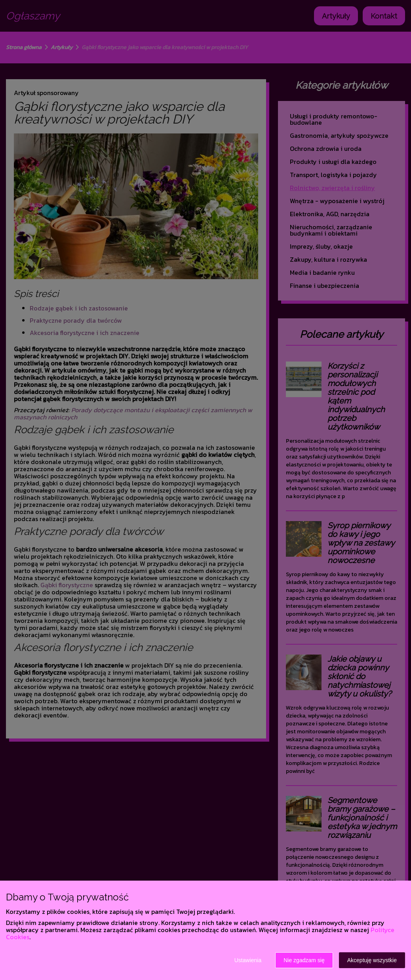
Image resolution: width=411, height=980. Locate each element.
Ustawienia (248, 960)
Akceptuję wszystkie (372, 960)
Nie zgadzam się (304, 960)
